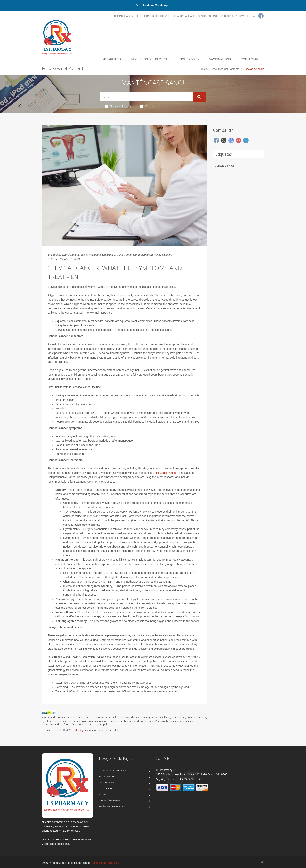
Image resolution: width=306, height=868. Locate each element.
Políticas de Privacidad (113, 806)
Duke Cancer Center (165, 473)
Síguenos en (189, 59)
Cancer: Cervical (224, 166)
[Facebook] (261, 16)
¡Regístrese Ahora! (232, 16)
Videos (147, 106)
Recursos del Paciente (150, 59)
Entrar (252, 16)
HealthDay (78, 730)
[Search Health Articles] (146, 97)
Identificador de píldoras (153, 16)
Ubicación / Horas (206, 16)
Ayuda (130, 16)
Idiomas (118, 16)
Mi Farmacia (112, 59)
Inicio (204, 69)
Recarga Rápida (182, 16)
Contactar (250, 59)
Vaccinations (220, 59)
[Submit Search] (199, 97)
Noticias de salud (119, 106)
